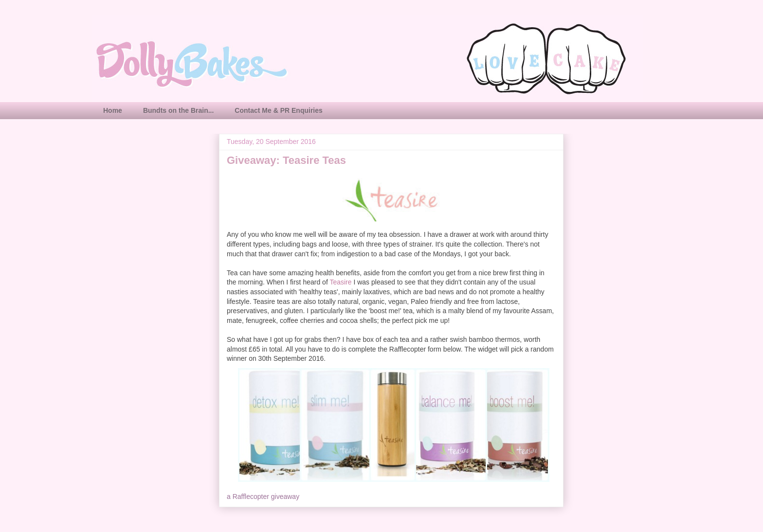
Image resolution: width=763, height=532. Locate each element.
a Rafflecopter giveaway (263, 497)
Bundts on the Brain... (178, 110)
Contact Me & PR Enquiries (278, 110)
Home (113, 110)
